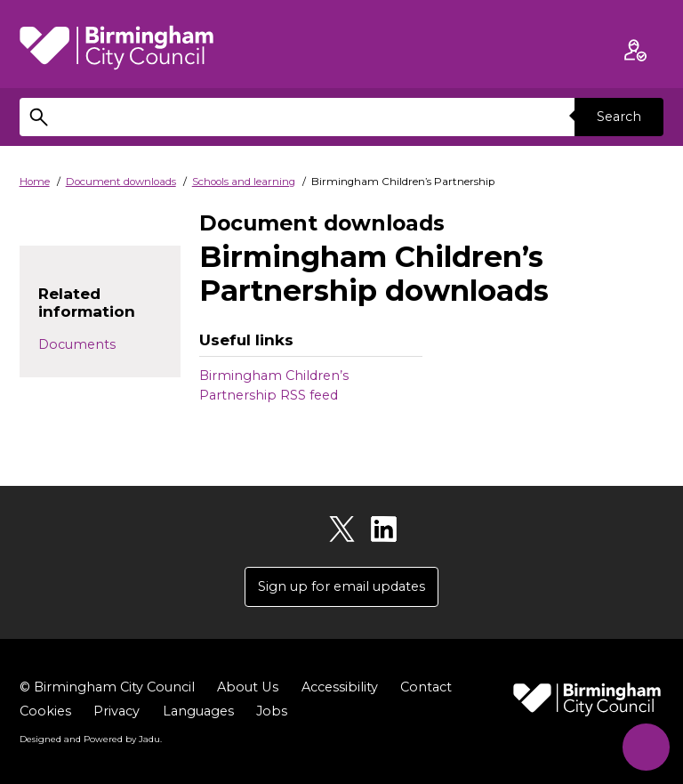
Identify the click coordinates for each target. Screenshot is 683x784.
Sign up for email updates (341, 586)
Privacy (117, 711)
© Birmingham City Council (107, 687)
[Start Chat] (645, 746)
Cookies (45, 711)
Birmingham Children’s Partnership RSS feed (274, 385)
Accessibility (339, 687)
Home (35, 182)
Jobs (272, 711)
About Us (247, 687)
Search (619, 117)
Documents (77, 344)
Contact (425, 687)
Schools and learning (244, 182)
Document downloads (121, 182)
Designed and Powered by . (91, 739)
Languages (198, 711)
